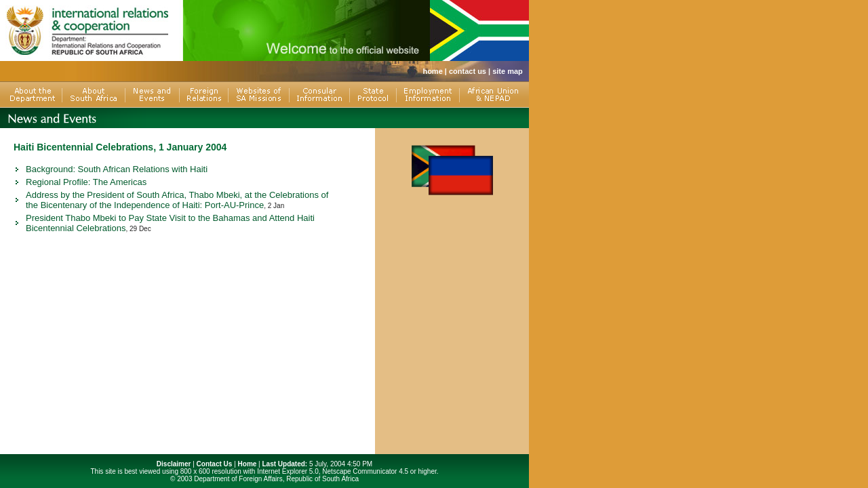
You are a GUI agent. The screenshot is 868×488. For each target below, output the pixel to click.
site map (508, 71)
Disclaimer (174, 464)
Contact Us (215, 464)
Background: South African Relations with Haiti (117, 169)
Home (248, 464)
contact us (468, 71)
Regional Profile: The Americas (86, 182)
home (432, 71)
